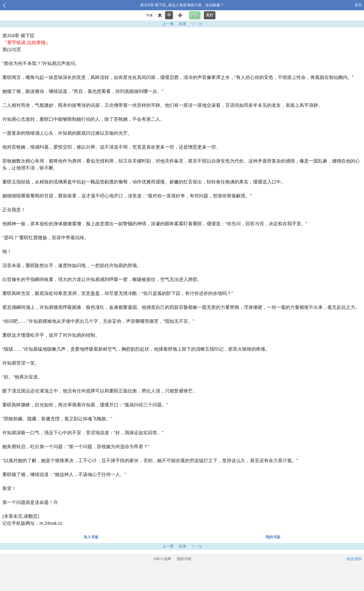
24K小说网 (162, 559)
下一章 (196, 24)
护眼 (195, 15)
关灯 (210, 15)
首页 (358, 5)
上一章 (168, 24)
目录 (182, 24)
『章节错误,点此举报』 (26, 42)
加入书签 (91, 537)
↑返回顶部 (353, 559)
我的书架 (273, 537)
